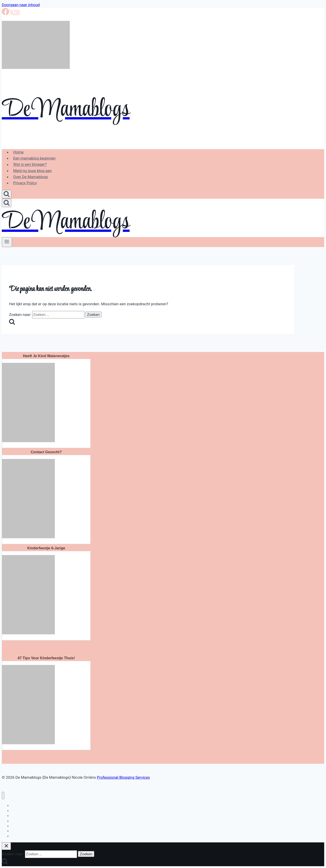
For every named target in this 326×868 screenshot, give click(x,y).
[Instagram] (17, 14)
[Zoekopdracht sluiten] (6, 846)
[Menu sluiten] (3, 796)
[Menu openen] (7, 242)
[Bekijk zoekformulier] (7, 194)
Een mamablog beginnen (34, 158)
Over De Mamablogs (30, 177)
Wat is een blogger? (30, 165)
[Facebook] (5, 14)
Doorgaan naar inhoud (21, 5)
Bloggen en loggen (24, 805)
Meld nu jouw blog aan (32, 171)
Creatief (16, 836)
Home (18, 152)
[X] (12, 14)
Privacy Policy (25, 183)
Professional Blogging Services (123, 777)
